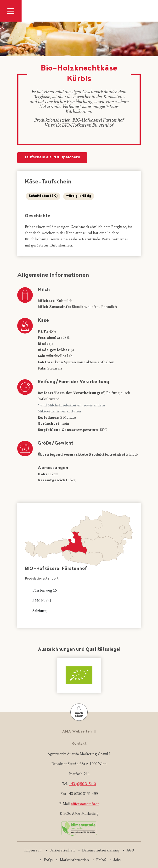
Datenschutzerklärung (101, 850)
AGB (130, 850)
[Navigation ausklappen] (11, 11)
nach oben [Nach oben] (79, 713)
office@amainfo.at (85, 804)
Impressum (33, 850)
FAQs (48, 860)
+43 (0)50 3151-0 (82, 784)
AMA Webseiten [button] (77, 732)
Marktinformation (74, 860)
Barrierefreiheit (62, 850)
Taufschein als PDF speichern (52, 157)
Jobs (117, 860)
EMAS (101, 860)
